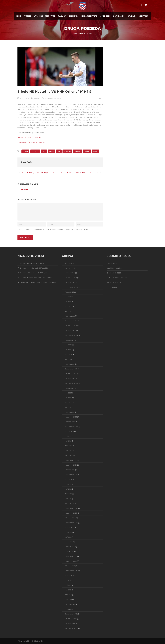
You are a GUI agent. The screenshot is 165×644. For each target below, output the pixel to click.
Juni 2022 (68, 436)
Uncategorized (50, 98)
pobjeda (35, 151)
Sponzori (105, 16)
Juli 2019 (68, 580)
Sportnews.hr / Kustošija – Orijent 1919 (31, 142)
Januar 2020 (69, 551)
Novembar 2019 (71, 561)
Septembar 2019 (71, 571)
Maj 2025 (68, 302)
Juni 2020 (68, 532)
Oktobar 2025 (70, 282)
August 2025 (69, 292)
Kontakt (143, 16)
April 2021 (68, 494)
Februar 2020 (70, 547)
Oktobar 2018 (70, 623)
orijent (25, 151)
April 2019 (68, 595)
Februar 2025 (70, 316)
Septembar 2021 (71, 475)
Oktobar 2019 (70, 566)
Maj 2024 (68, 350)
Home (18, 16)
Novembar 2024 (71, 326)
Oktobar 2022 (70, 422)
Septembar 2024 (71, 335)
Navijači (132, 16)
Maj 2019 (68, 590)
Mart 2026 (69, 268)
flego (95, 151)
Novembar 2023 (71, 374)
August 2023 (69, 388)
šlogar (87, 151)
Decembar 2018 (71, 614)
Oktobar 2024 (70, 330)
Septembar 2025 (71, 287)
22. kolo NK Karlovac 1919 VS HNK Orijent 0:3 (37, 278)
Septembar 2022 (71, 427)
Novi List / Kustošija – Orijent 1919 (29, 137)
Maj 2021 (68, 489)
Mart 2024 (69, 359)
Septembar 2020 (71, 523)
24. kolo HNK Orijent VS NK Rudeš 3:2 (34, 268)
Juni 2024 (68, 345)
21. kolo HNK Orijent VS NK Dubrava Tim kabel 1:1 (38, 282)
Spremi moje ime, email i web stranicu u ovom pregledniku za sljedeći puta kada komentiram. (55, 229)
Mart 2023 (69, 407)
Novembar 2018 (71, 619)
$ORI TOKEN (119, 16)
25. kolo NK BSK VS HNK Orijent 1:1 (33, 263)
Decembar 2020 (71, 508)
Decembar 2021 (71, 460)
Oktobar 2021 (70, 470)
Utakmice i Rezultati (44, 16)
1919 (44, 151)
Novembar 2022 (71, 417)
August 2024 (69, 340)
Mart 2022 (69, 451)
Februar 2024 (70, 364)
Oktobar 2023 (70, 378)
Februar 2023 (70, 412)
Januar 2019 (69, 609)
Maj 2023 (68, 398)
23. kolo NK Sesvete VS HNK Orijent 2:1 (35, 273)
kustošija (67, 151)
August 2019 (69, 575)
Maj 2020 (68, 537)
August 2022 (69, 431)
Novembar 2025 (71, 278)
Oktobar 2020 (70, 518)
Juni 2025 (68, 297)
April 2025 (68, 306)
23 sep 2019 (24, 98)
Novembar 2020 (71, 513)
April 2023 (69, 402)
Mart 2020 (69, 542)
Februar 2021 (70, 503)
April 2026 (69, 263)
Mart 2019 (68, 599)
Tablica (62, 16)
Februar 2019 (70, 604)
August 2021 (69, 479)
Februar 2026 (70, 273)
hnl (59, 151)
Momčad (74, 16)
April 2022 (68, 446)
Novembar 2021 (71, 465)
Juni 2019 (68, 585)
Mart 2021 (68, 499)
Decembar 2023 (71, 369)
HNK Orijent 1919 (89, 16)
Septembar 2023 (71, 383)
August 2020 (70, 527)
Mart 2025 (69, 311)
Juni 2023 (68, 393)
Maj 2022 (68, 441)
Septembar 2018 (71, 628)
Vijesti (27, 16)
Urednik (37, 98)
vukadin (78, 151)
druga (52, 151)
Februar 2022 (70, 455)
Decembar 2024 (71, 321)
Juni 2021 (68, 484)
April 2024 (69, 354)
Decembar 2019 (71, 556)
